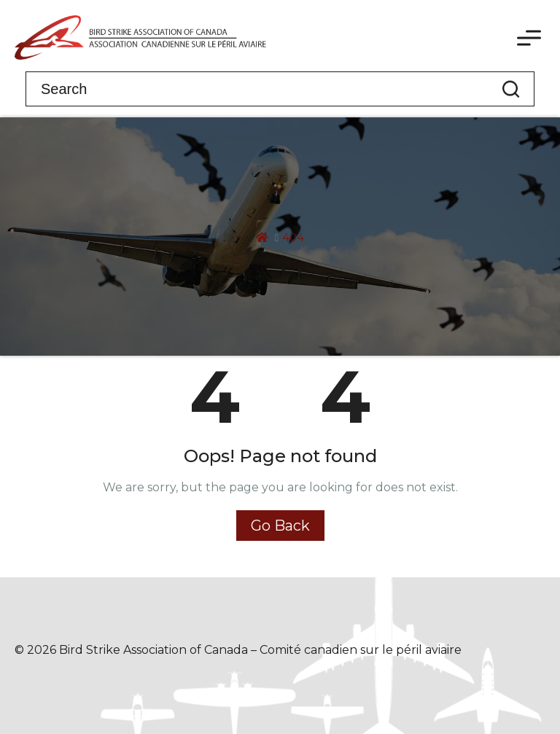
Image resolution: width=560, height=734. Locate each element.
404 (293, 237)
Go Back (280, 526)
